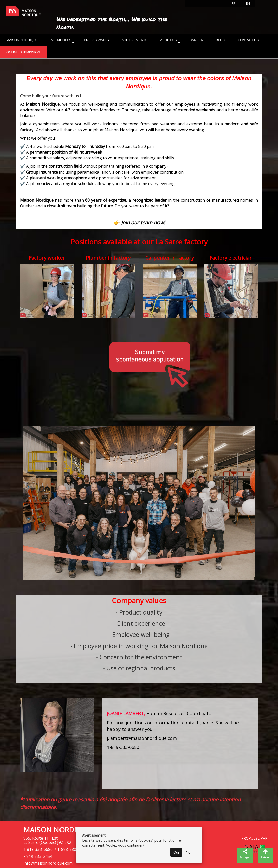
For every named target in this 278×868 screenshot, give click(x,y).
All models (61, 40)
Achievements (135, 40)
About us (168, 40)
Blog (221, 40)
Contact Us (248, 40)
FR (234, 3)
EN (248, 3)
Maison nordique (22, 40)
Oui (176, 852)
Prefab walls (96, 40)
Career (196, 40)
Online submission (23, 52)
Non (189, 852)
